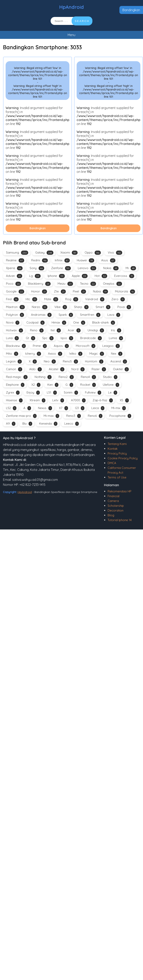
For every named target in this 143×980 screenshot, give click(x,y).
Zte (60, 292)
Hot (101, 276)
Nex (117, 354)
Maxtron (15, 307)
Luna (12, 338)
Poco (13, 284)
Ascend (119, 362)
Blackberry (39, 284)
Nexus (45, 408)
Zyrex (13, 393)
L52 (11, 408)
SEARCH (82, 21)
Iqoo (67, 338)
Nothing (43, 377)
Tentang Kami (117, 444)
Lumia (116, 338)
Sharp (81, 307)
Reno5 (70, 362)
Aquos (61, 346)
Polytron (15, 315)
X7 (63, 408)
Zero (118, 299)
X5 (124, 400)
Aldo (35, 369)
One (79, 323)
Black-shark (104, 323)
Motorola (125, 292)
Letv (58, 400)
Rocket (88, 385)
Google (15, 292)
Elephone (15, 385)
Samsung (17, 253)
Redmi (39, 260)
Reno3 (73, 416)
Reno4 (88, 377)
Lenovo (87, 268)
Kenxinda (48, 424)
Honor (39, 292)
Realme (15, 260)
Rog (72, 299)
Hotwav (14, 330)
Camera (113, 501)
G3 (80, 408)
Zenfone (61, 268)
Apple (80, 276)
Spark (66, 315)
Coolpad (35, 323)
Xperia (14, 268)
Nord (78, 369)
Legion (14, 362)
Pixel (79, 292)
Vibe (61, 307)
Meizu (65, 284)
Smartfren (90, 315)
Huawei (85, 260)
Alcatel (57, 369)
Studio (110, 377)
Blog (111, 515)
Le (113, 393)
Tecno (88, 284)
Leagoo (111, 346)
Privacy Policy (117, 453)
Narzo (40, 307)
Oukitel (121, 369)
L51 (52, 393)
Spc (48, 338)
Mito (12, 354)
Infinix (62, 260)
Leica (98, 408)
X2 (36, 385)
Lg (35, 276)
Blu (27, 424)
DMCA (112, 463)
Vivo (115, 253)
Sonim (71, 393)
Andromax (41, 315)
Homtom (94, 362)
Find (12, 299)
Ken (53, 385)
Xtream (37, 400)
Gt (30, 338)
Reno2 (66, 377)
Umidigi (96, 330)
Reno (37, 330)
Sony (37, 268)
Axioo (55, 354)
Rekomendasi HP (119, 491)
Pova (124, 307)
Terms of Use (117, 477)
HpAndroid (71, 7)
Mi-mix (119, 408)
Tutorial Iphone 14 (120, 520)
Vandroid (95, 299)
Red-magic (17, 377)
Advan (14, 276)
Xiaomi (69, 253)
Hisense (14, 400)
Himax (59, 323)
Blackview (16, 346)
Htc (31, 299)
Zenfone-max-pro (21, 416)
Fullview (93, 393)
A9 (11, 424)
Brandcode (91, 338)
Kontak (113, 449)
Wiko (76, 354)
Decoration (115, 510)
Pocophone (120, 416)
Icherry (33, 354)
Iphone (56, 276)
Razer (99, 369)
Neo (50, 362)
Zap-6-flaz (103, 400)
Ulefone (111, 385)
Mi (131, 268)
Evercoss (124, 276)
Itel (56, 330)
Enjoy (33, 393)
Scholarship (116, 506)
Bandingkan (131, 10)
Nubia (100, 292)
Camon (14, 369)
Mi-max (51, 416)
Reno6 (95, 416)
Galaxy (44, 253)
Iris (116, 330)
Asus (108, 260)
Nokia (111, 268)
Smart (103, 307)
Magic (97, 354)
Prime (40, 346)
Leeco (72, 424)
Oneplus (112, 284)
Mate (51, 299)
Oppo (93, 253)
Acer (74, 330)
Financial (113, 496)
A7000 (78, 400)
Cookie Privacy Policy (123, 458)
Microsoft (86, 346)
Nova (13, 323)
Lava (114, 315)
